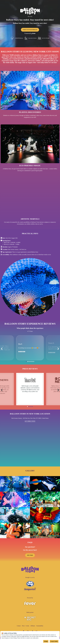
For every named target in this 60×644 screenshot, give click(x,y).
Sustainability (40, 626)
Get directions (30, 421)
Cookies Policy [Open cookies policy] (42, 638)
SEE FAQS (30, 555)
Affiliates (33, 626)
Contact (19, 626)
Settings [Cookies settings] (46, 641)
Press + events (26, 626)
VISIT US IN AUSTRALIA (30, 30)
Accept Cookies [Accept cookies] (54, 641)
